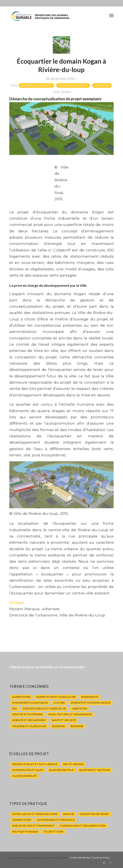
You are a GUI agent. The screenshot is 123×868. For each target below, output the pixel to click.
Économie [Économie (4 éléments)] (58, 726)
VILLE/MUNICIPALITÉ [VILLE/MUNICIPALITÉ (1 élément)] (24, 776)
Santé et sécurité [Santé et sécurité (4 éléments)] (64, 720)
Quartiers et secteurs (36, 85)
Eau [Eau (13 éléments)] (15, 709)
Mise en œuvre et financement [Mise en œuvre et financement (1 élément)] (33, 826)
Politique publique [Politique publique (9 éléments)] (25, 832)
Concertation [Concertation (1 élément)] (22, 820)
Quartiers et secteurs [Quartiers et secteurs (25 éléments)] (95, 770)
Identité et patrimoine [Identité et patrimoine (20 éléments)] (27, 714)
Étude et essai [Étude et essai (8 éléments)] (54, 832)
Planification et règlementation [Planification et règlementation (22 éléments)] (83, 826)
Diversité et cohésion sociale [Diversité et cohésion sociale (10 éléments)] (90, 703)
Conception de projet (73, 85)
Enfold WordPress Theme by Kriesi (90, 858)
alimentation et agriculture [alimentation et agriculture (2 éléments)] (56, 697)
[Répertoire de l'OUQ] (51, 15)
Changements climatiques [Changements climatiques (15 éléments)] (30, 703)
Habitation (102, 85)
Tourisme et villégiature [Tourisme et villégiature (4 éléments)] (29, 726)
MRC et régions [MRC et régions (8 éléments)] (73, 764)
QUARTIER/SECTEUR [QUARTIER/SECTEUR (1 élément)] (61, 770)
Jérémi (66, 92)
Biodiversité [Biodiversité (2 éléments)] (90, 697)
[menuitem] (111, 15)
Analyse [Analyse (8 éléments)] (69, 814)
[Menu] (111, 15)
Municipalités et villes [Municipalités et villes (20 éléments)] (28, 770)
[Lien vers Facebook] (110, 863)
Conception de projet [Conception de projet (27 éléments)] (95, 814)
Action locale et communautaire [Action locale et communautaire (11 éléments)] (35, 814)
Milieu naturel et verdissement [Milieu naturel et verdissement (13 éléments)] (70, 714)
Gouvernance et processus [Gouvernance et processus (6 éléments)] (56, 820)
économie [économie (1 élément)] (77, 726)
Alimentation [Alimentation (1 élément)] (21, 697)
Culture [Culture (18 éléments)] (59, 703)
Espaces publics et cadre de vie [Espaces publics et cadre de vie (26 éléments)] (45, 709)
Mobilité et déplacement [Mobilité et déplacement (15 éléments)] (29, 720)
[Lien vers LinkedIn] (104, 863)
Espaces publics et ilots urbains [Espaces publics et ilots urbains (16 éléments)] (35, 764)
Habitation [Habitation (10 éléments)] (79, 709)
